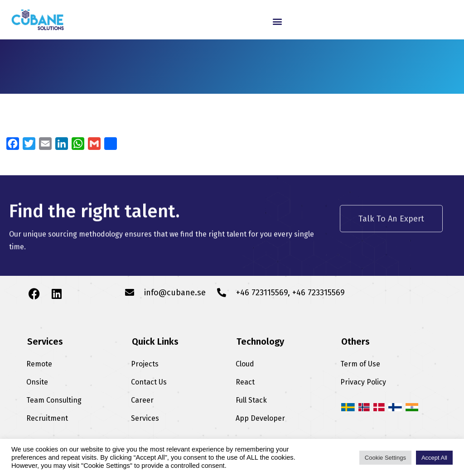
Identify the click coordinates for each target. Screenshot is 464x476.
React (245, 382)
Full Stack (251, 400)
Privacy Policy (363, 382)
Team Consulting (54, 400)
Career (142, 400)
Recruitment (47, 418)
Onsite (37, 382)
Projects (145, 364)
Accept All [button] (434, 458)
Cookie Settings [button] (385, 458)
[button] (278, 21)
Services (145, 418)
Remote (39, 364)
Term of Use (360, 364)
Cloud (245, 364)
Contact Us (149, 382)
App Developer (260, 418)
